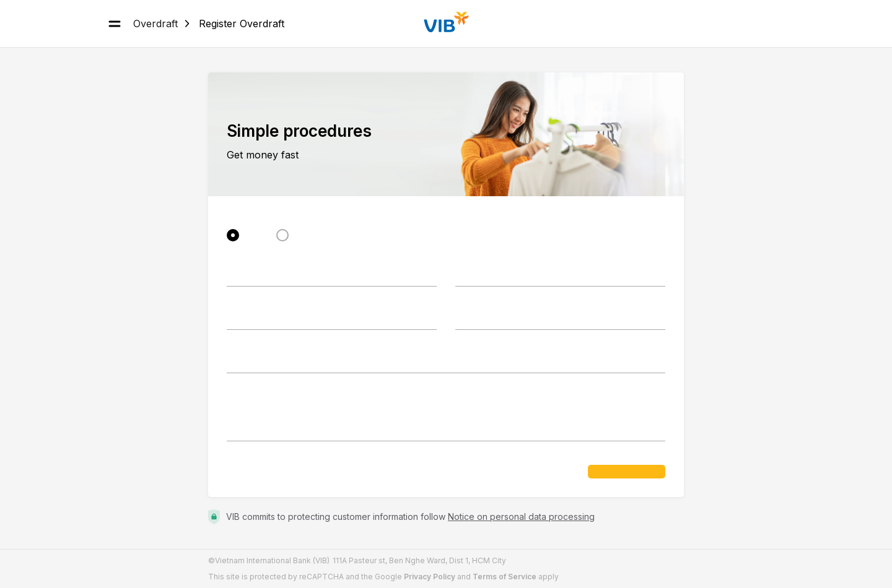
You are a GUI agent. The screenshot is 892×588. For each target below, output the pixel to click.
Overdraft (155, 24)
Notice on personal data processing (521, 517)
